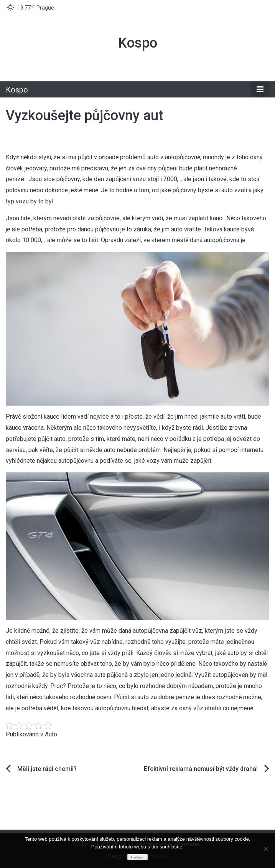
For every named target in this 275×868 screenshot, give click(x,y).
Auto (51, 734)
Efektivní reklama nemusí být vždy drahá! (201, 769)
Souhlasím (137, 857)
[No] (265, 849)
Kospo (138, 43)
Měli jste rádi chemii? (47, 769)
